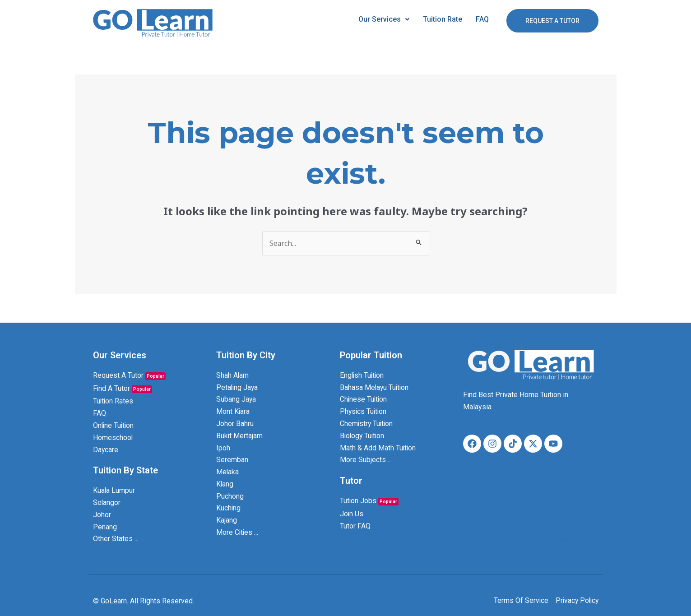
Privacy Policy (575, 540)
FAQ (482, 19)
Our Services (384, 19)
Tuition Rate (443, 19)
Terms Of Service (520, 540)
